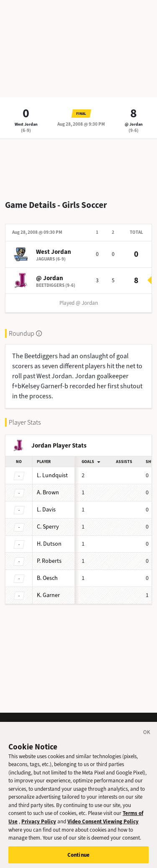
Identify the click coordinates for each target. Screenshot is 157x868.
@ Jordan (134, 124)
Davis (46, 510)
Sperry (48, 527)
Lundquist (52, 475)
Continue (78, 859)
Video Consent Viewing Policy (103, 826)
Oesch (47, 578)
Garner (48, 595)
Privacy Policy (39, 826)
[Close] (147, 738)
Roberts (49, 561)
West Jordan (26, 124)
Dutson (49, 544)
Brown (48, 492)
